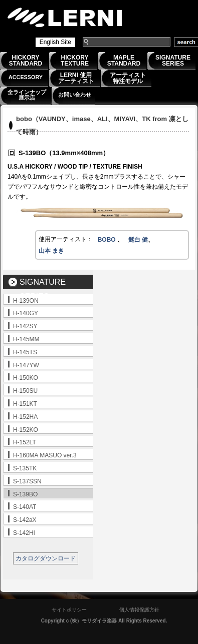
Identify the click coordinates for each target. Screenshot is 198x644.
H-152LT (25, 442)
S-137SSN (27, 481)
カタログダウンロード (46, 558)
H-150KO (26, 378)
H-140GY (26, 313)
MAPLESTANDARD (124, 61)
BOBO (108, 240)
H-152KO (26, 430)
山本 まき (51, 251)
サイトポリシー (69, 610)
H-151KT (25, 404)
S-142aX (25, 520)
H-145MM (26, 339)
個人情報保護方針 (139, 610)
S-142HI (24, 533)
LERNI (65, 17)
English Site (55, 42)
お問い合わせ (75, 95)
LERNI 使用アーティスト (76, 78)
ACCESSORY (26, 77)
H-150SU (25, 391)
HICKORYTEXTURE (75, 61)
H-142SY (25, 326)
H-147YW (26, 365)
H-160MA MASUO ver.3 (45, 455)
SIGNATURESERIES (173, 61)
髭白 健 (138, 240)
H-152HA (25, 417)
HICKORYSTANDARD (26, 61)
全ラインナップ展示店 (27, 95)
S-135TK (25, 468)
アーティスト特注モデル (128, 78)
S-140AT (25, 507)
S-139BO (25, 494)
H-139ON (26, 301)
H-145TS (25, 352)
